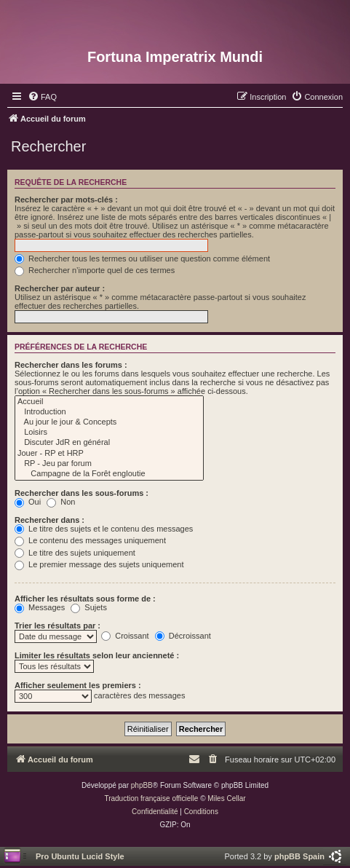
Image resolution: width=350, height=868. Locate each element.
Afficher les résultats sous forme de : (85, 599)
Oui (28, 502)
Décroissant (183, 636)
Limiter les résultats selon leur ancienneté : (97, 655)
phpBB (142, 785)
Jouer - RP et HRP (109, 454)
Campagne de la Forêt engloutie (109, 474)
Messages (40, 607)
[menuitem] (42, 97)
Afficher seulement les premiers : (78, 685)
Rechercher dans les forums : (71, 365)
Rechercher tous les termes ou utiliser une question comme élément (142, 259)
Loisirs (109, 433)
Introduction (109, 412)
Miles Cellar (226, 798)
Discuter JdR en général (109, 443)
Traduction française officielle (151, 798)
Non (61, 502)
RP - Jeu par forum (109, 464)
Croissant (125, 636)
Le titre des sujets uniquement (75, 553)
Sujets (89, 607)
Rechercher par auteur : (60, 288)
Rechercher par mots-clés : (66, 200)
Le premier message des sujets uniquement (99, 564)
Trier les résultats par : (57, 626)
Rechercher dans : (49, 520)
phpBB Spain (299, 856)
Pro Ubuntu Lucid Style (80, 856)
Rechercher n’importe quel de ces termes (95, 270)
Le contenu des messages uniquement (90, 540)
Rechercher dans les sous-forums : (81, 493)
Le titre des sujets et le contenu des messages (104, 529)
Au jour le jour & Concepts (109, 422)
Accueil (109, 402)
